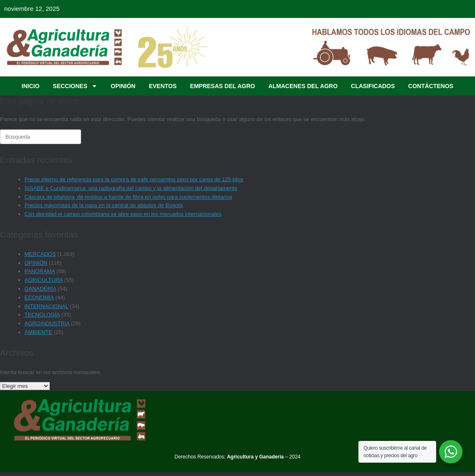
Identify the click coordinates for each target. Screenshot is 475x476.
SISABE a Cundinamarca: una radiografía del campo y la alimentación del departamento (131, 188)
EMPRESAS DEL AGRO (223, 86)
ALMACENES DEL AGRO (303, 86)
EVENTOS (163, 86)
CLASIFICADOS (373, 86)
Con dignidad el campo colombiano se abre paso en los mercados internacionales (123, 214)
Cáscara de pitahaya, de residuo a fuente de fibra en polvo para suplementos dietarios (128, 197)
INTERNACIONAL (47, 306)
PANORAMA (40, 271)
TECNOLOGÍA (42, 315)
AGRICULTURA (44, 280)
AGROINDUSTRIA (47, 323)
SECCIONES (75, 86)
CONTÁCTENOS (431, 86)
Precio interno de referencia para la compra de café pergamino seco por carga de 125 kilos (134, 179)
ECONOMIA (39, 297)
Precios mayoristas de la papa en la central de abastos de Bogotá (104, 205)
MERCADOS (40, 254)
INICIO (31, 86)
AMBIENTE (38, 332)
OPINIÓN (123, 86)
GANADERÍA (41, 289)
